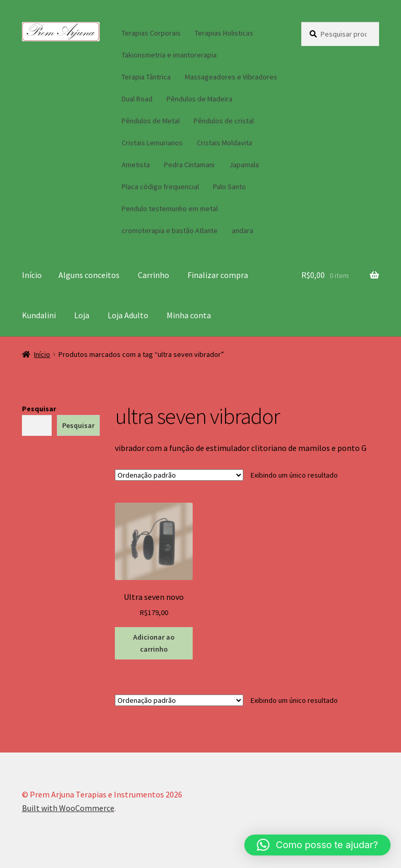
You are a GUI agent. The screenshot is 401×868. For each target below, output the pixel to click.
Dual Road (137, 99)
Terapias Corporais (151, 33)
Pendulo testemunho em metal (170, 209)
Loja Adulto (128, 315)
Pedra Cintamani (189, 165)
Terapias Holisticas (224, 33)
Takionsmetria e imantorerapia (169, 55)
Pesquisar (39, 409)
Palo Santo (229, 187)
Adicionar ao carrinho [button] (154, 643)
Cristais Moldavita (225, 143)
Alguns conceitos (89, 275)
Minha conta (189, 315)
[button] (317, 845)
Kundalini (39, 315)
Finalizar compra (218, 275)
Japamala (244, 165)
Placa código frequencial (160, 187)
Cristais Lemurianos (152, 143)
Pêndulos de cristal (224, 121)
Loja (82, 315)
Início (32, 275)
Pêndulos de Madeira (199, 99)
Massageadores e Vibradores (231, 77)
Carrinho (154, 275)
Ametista (136, 165)
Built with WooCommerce (68, 808)
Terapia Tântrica (146, 77)
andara (243, 230)
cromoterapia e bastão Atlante (170, 230)
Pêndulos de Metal (151, 121)
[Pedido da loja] (179, 475)
